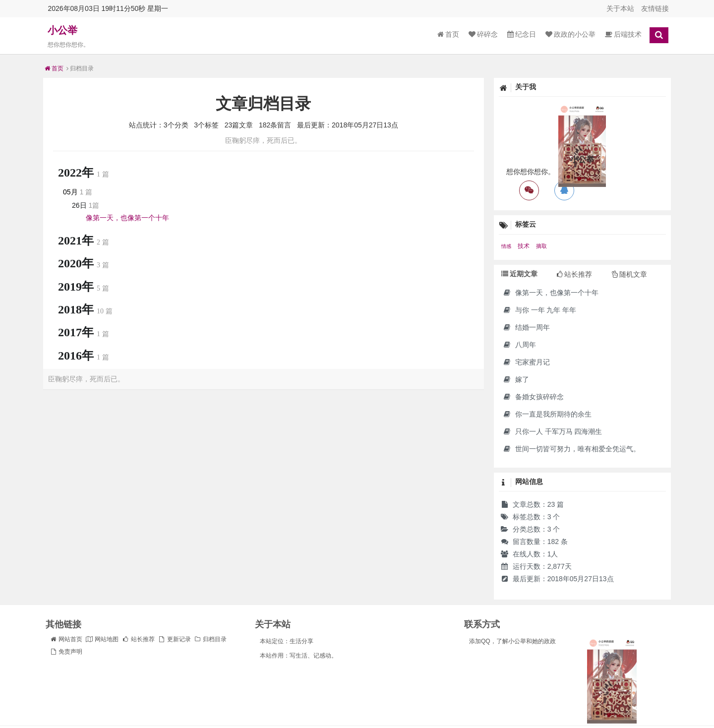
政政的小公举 (570, 34)
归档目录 (210, 639)
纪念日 (522, 34)
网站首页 (66, 639)
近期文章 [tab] (519, 274)
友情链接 (655, 8)
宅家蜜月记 (526, 362)
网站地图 (102, 639)
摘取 (541, 246)
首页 (448, 34)
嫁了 (516, 379)
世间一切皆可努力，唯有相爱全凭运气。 (571, 449)
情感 (507, 246)
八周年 (519, 345)
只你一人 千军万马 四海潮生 (553, 431)
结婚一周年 (526, 327)
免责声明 (66, 652)
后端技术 (623, 34)
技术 (524, 246)
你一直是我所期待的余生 (547, 414)
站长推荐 (138, 639)
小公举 (62, 30)
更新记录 (174, 639)
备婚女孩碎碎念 (533, 397)
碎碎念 (483, 34)
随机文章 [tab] (629, 274)
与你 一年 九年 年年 (540, 310)
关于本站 (620, 8)
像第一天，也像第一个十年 (127, 218)
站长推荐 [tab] (574, 274)
